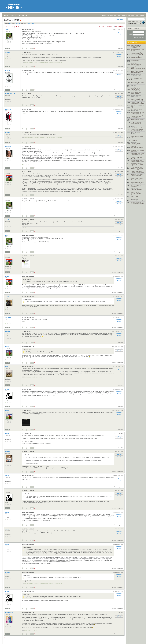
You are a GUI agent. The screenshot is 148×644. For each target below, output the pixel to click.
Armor (7, 30)
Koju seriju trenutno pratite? (138, 201)
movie (7, 172)
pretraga (142, 15)
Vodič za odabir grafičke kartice (137, 148)
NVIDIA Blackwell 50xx (136, 167)
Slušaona (133, 126)
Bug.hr (6, 15)
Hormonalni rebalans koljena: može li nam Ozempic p (136, 145)
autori (137, 15)
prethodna (7, 27)
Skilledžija (8, 147)
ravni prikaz (109, 27)
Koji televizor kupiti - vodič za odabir (137, 50)
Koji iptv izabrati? (135, 118)
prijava (104, 15)
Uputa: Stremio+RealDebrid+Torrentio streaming (138, 69)
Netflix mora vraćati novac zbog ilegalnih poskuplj (137, 154)
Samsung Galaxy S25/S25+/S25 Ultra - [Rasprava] (136, 194)
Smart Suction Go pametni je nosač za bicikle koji (137, 157)
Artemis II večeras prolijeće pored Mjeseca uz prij (137, 72)
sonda (7, 434)
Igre (16, 15)
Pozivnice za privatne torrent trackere (136, 96)
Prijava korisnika (133, 29)
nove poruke (131, 15)
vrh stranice (142, 641)
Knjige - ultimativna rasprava (135, 133)
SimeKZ (8, 52)
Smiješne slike (134, 111)
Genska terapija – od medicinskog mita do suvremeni (136, 124)
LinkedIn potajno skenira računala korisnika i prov (137, 130)
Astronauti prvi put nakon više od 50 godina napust (137, 178)
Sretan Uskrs (134, 142)
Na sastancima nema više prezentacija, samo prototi (137, 203)
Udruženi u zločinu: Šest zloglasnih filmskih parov (137, 136)
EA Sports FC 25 (27, 52)
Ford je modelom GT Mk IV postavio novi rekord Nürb (137, 183)
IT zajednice (134, 141)
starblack (8, 220)
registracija (110, 15)
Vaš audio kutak (135, 60)
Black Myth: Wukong (136, 159)
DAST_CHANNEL (11, 94)
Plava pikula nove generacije (135, 80)
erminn (8, 389)
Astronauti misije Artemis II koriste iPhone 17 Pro (137, 113)
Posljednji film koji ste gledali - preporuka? (136, 75)
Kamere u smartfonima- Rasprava (137, 58)
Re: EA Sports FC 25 (28, 30)
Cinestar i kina (134, 188)
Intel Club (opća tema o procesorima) (136, 186)
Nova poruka (120, 20)
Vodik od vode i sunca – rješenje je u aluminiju (137, 138)
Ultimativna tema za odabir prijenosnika (137, 151)
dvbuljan (8, 331)
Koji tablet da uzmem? (136, 128)
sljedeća (20, 27)
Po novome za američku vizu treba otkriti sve (137, 175)
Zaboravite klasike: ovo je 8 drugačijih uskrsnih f (137, 116)
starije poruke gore (119, 27)
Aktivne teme (132, 42)
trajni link (121, 48)
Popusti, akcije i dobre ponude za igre (136, 62)
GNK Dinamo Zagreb (136, 98)
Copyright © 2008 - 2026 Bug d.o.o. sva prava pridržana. (74, 643)
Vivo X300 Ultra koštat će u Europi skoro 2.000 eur (137, 169)
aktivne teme (117, 15)
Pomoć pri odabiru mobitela (138, 119)
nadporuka (120, 90)
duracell (8, 70)
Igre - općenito (23, 15)
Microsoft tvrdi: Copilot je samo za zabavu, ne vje (137, 78)
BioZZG (8, 452)
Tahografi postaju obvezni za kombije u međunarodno (137, 103)
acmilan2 (8, 109)
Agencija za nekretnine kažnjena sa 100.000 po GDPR (137, 164)
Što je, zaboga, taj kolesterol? (135, 180)
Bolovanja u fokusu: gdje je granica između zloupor (137, 83)
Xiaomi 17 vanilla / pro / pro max (137, 106)
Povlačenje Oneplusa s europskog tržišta (136, 65)
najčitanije (124, 15)
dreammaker (9, 613)
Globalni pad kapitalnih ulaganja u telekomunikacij (137, 172)
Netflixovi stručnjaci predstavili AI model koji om (137, 90)
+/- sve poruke (101, 27)
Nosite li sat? (134, 85)
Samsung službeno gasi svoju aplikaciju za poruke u (138, 100)
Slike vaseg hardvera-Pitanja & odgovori (136, 199)
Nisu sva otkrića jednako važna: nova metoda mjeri (137, 161)
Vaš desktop (134, 121)
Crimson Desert (135, 196)
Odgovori (119, 32)
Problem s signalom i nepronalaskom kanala (136, 108)
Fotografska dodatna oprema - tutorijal (136, 93)
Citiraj (119, 34)
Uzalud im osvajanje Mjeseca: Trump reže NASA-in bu (136, 46)
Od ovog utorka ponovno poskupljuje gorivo (137, 87)
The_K (7, 296)
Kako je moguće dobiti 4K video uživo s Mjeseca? (137, 55)
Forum (12, 15)
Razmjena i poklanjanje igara (136, 190)
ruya (7, 367)
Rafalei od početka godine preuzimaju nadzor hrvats (137, 53)
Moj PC (7, 48)
